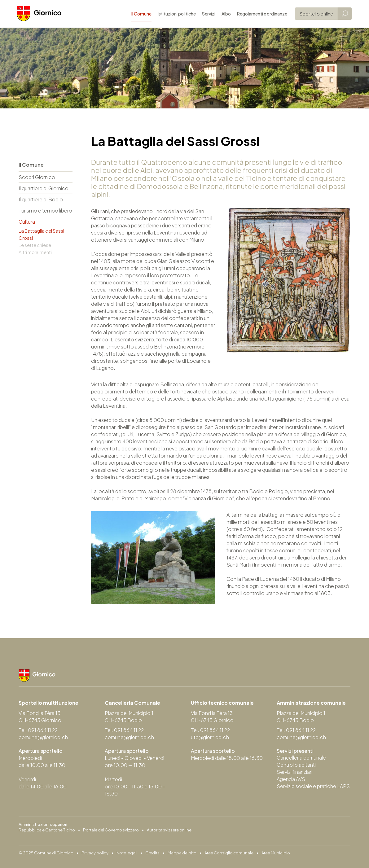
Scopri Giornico (37, 177)
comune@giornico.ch (44, 737)
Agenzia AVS (291, 779)
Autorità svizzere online (169, 830)
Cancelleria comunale (302, 758)
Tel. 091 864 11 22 (38, 730)
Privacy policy (95, 853)
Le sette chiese (35, 245)
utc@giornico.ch (210, 737)
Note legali (127, 853)
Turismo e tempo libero (45, 210)
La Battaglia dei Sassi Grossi (41, 234)
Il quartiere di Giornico (44, 188)
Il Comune (140, 14)
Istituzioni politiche (175, 14)
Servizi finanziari (294, 772)
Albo (225, 14)
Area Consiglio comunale (229, 853)
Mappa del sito (182, 853)
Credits (152, 853)
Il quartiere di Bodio (41, 199)
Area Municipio (276, 853)
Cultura (27, 222)
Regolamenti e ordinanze (261, 14)
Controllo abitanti (297, 765)
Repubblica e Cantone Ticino (47, 830)
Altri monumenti (35, 252)
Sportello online (315, 14)
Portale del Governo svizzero (111, 830)
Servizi (207, 14)
